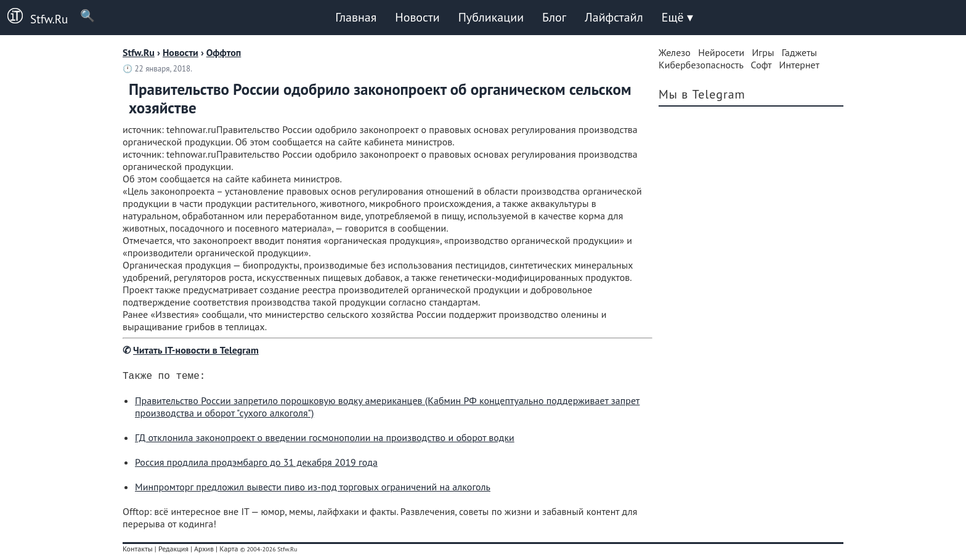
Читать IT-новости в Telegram (196, 350)
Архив (204, 551)
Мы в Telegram (702, 94)
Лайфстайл (614, 17)
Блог (554, 17)
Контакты (138, 551)
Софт (761, 65)
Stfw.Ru (34, 17)
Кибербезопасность (701, 65)
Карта (229, 551)
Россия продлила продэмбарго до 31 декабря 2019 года (256, 465)
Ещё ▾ (677, 17)
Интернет (800, 65)
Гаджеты (799, 52)
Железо (675, 52)
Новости (417, 17)
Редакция (173, 551)
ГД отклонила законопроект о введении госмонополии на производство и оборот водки (325, 440)
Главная (356, 17)
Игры (763, 52)
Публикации (491, 17)
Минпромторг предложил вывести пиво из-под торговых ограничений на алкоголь (313, 489)
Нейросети (721, 52)
